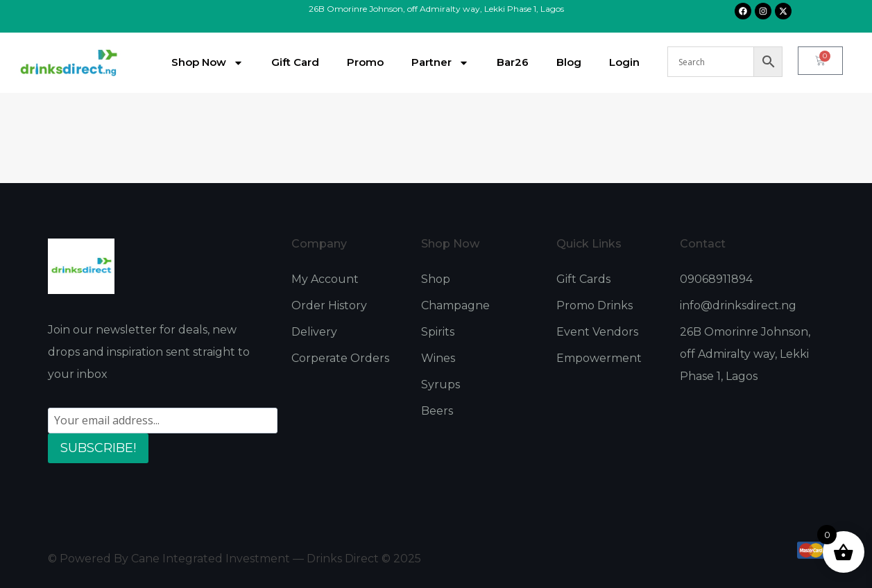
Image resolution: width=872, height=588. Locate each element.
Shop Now (207, 63)
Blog (569, 62)
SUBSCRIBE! (98, 448)
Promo (365, 62)
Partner (440, 63)
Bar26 (513, 62)
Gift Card (295, 62)
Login (624, 62)
